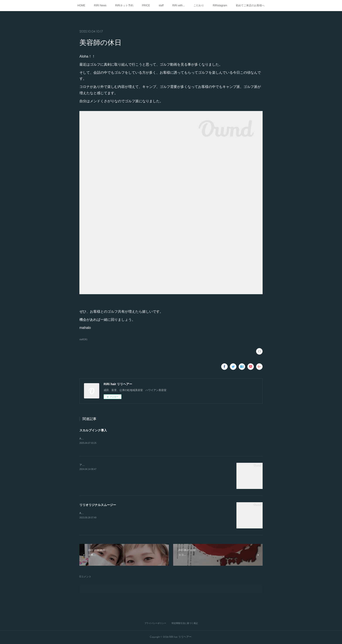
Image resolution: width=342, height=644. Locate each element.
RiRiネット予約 (124, 5)
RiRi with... (179, 5)
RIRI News (100, 5)
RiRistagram (220, 5)
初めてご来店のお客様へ (250, 5)
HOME (81, 5)
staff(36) (83, 339)
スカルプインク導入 (93, 430)
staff (161, 5)
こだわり (199, 5)
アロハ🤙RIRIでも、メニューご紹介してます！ (107, 465)
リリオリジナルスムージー (98, 505)
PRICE (146, 5)
